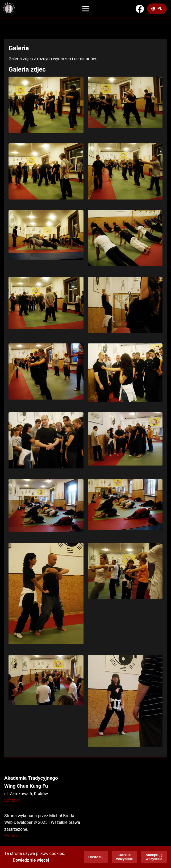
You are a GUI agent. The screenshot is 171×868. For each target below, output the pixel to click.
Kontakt (12, 800)
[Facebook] (140, 9)
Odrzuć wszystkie (124, 857)
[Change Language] (157, 9)
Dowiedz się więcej (31, 860)
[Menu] (85, 9)
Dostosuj (96, 857)
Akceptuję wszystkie (154, 857)
